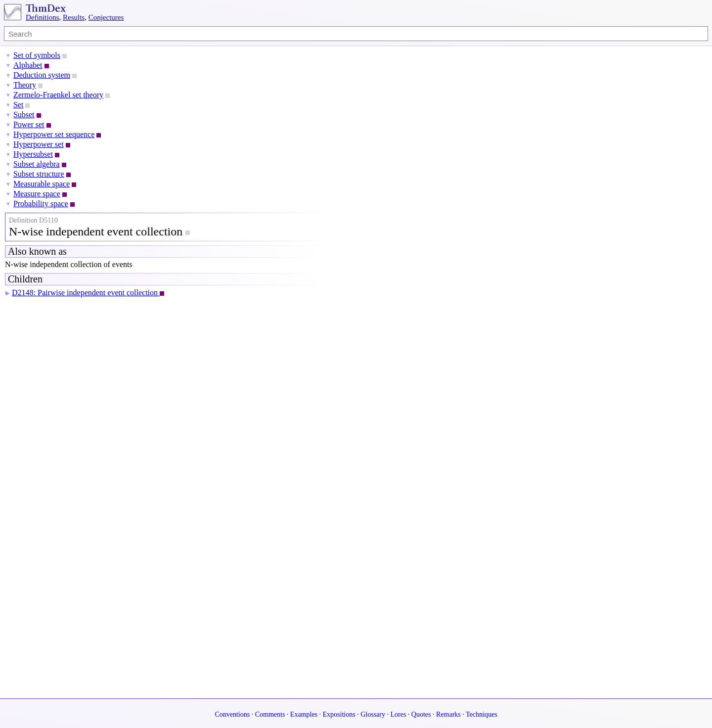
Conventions (232, 714)
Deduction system (42, 75)
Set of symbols (37, 55)
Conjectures (106, 17)
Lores (398, 714)
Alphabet (28, 65)
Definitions (43, 17)
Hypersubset (33, 154)
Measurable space (42, 184)
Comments (270, 714)
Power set (29, 124)
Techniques (482, 714)
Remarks (448, 714)
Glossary (373, 714)
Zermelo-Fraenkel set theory (58, 95)
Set (18, 105)
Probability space (41, 204)
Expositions (339, 714)
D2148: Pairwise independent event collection (86, 293)
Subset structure (39, 174)
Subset (24, 114)
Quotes (421, 714)
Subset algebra (37, 164)
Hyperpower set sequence (54, 134)
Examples (304, 714)
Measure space (37, 194)
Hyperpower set (39, 144)
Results (74, 17)
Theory (25, 85)
